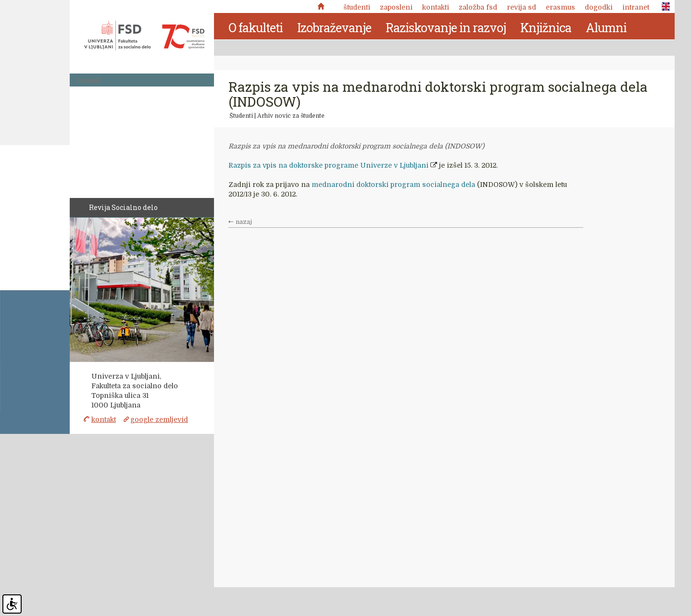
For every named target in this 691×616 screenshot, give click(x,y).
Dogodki (599, 7)
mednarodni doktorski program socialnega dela (393, 185)
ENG (663, 7)
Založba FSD (478, 7)
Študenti (357, 7)
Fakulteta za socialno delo (144, 36)
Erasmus (560, 7)
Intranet (636, 7)
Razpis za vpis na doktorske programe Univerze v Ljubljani (328, 165)
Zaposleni (396, 7)
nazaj (244, 222)
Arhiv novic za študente (291, 116)
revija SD (521, 7)
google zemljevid (159, 419)
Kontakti (436, 7)
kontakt (104, 419)
